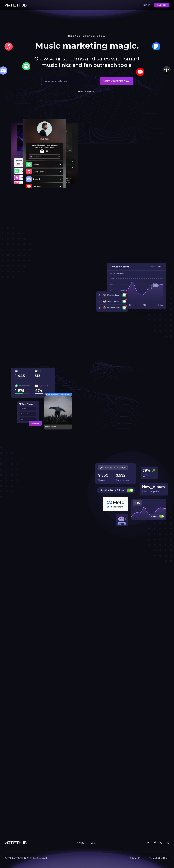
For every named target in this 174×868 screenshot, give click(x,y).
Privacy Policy (137, 858)
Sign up (162, 5)
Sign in (146, 5)
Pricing (80, 843)
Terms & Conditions (159, 858)
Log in (94, 843)
